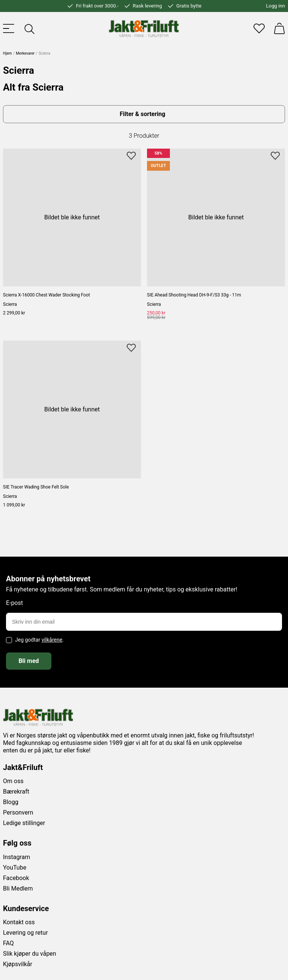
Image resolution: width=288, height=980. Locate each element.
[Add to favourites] (131, 155)
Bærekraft (16, 792)
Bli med (28, 661)
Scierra (10, 304)
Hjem (7, 53)
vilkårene (52, 640)
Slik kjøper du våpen (30, 954)
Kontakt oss (19, 922)
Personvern (18, 812)
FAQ (8, 943)
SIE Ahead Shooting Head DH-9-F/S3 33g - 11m (194, 295)
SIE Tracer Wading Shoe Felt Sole (36, 487)
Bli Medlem (18, 888)
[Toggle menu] (9, 28)
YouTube (15, 868)
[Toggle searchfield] (29, 28)
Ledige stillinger (24, 823)
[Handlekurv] (279, 28)
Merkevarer (25, 53)
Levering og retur (25, 933)
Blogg (11, 802)
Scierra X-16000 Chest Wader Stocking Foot (46, 295)
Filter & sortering (142, 114)
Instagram (16, 857)
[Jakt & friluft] (144, 28)
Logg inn (276, 6)
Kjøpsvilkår (18, 964)
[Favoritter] (259, 28)
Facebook (16, 878)
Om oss (13, 781)
